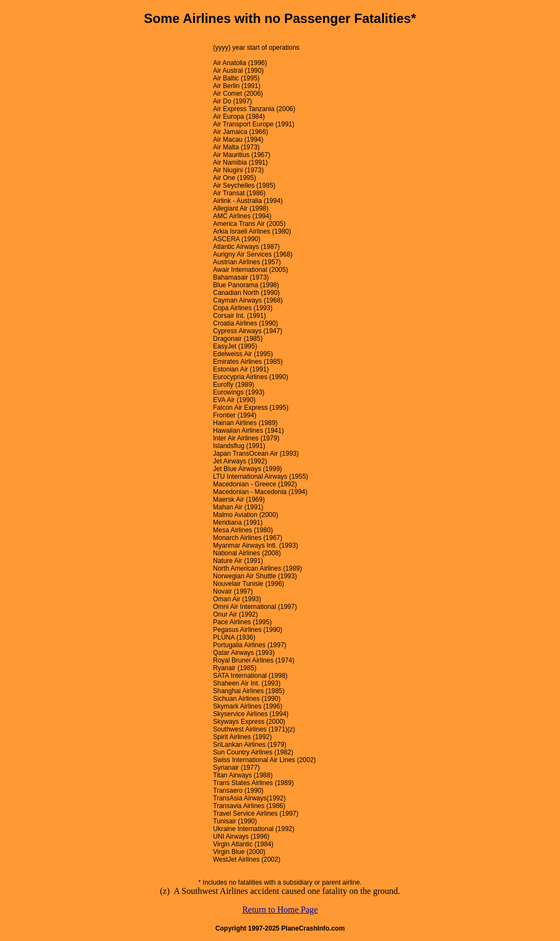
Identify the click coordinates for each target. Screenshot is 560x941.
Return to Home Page (280, 910)
